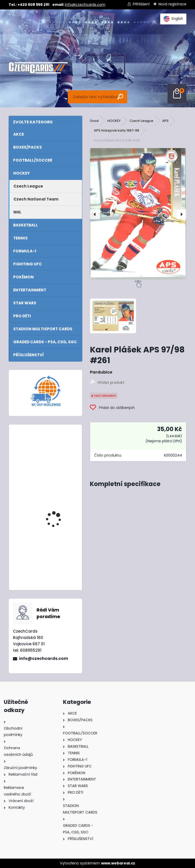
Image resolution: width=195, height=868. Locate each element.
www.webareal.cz (118, 863)
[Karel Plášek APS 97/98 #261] (138, 214)
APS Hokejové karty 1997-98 (117, 130)
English (173, 19)
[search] (120, 97)
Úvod (94, 121)
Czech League (141, 121)
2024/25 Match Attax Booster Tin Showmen (58, 451)
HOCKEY (114, 121)
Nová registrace (172, 4)
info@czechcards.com (85, 5)
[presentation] (95, 214)
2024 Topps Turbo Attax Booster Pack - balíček (58, 499)
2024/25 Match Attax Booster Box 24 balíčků (58, 552)
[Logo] (38, 68)
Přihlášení (141, 4)
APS (165, 121)
